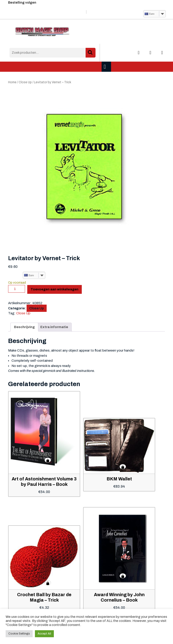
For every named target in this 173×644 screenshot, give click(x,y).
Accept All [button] (44, 634)
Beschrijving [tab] (24, 327)
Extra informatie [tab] (54, 327)
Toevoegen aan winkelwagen (55, 289)
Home (12, 82)
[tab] (107, 67)
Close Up (25, 82)
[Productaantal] (17, 289)
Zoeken (91, 53)
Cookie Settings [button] (19, 634)
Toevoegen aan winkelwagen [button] (48, 460)
